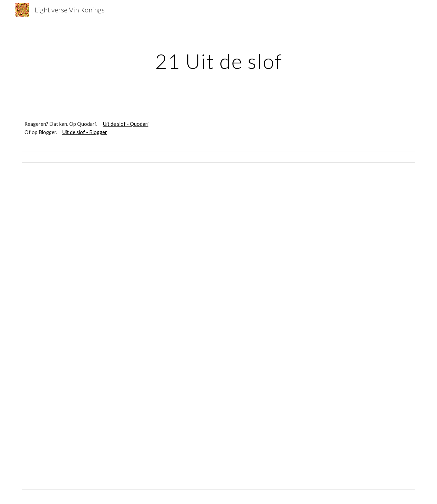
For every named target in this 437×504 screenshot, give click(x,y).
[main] (218, 61)
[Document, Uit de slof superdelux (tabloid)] (219, 326)
